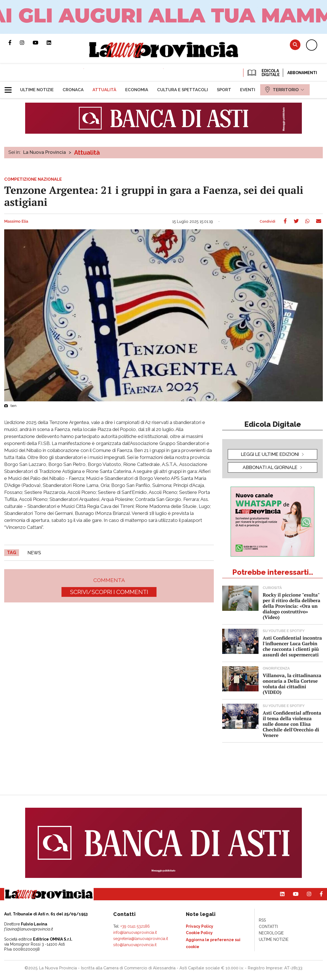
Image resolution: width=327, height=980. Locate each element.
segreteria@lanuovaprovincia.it (141, 939)
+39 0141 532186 (135, 926)
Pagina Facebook (14, 43)
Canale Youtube (40, 43)
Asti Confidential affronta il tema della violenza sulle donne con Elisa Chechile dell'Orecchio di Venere (292, 724)
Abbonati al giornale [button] (270, 467)
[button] (10, 88)
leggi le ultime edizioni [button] (270, 454)
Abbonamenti (302, 73)
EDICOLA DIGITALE (263, 73)
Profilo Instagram (26, 43)
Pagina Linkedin (53, 43)
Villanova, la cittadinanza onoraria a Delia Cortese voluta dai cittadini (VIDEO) (292, 684)
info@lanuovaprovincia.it (135, 932)
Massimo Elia (16, 222)
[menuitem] (37, 90)
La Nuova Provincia (45, 152)
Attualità (87, 152)
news (34, 553)
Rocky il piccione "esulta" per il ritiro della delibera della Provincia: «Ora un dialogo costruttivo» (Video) (292, 606)
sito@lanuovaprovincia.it (135, 945)
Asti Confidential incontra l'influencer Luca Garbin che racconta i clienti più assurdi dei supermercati (292, 646)
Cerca (295, 45)
